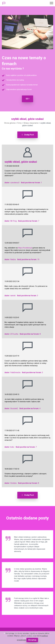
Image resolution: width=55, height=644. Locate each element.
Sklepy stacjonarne (31, 123)
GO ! (27, 99)
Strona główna (10, 123)
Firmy (19, 123)
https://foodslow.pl (25, 248)
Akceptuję (32, 640)
